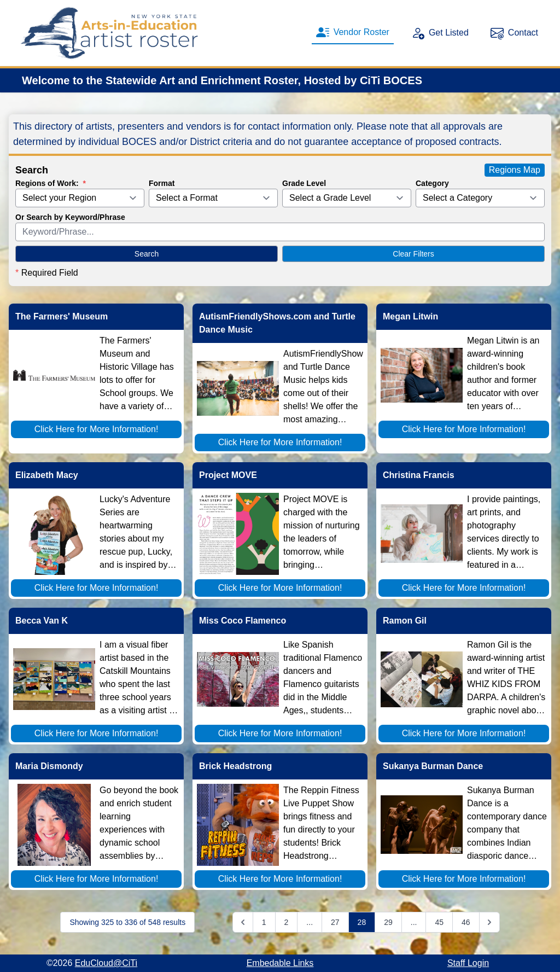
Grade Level (304, 183)
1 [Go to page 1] (264, 922)
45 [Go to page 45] (439, 922)
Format (162, 183)
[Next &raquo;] (489, 922)
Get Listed (440, 33)
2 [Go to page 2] (287, 922)
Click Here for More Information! (97, 429)
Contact (514, 33)
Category (432, 183)
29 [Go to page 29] (388, 922)
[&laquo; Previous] (243, 922)
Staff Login (468, 963)
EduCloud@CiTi (106, 963)
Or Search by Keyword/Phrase (70, 217)
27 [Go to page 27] (335, 922)
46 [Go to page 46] (466, 922)
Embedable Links (280, 963)
